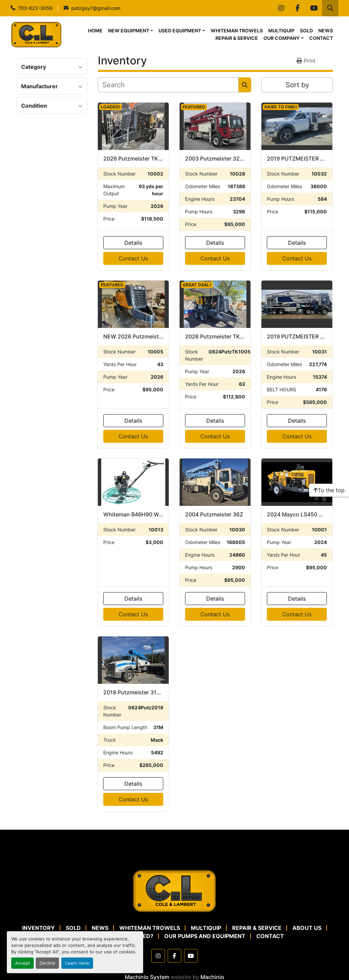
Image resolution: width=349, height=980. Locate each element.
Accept (22, 963)
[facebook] (298, 8)
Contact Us (133, 258)
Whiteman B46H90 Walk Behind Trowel (154, 514)
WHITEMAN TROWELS (237, 31)
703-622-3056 (35, 8)
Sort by (297, 85)
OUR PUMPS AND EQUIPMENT (205, 936)
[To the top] (329, 490)
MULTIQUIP (281, 31)
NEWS (326, 31)
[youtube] (314, 8)
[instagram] (281, 8)
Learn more (77, 963)
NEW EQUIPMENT (129, 31)
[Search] (168, 85)
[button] (131, 31)
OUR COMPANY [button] (282, 38)
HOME (95, 31)
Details (133, 243)
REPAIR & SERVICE (237, 38)
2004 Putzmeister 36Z (214, 514)
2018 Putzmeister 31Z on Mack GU (148, 692)
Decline (47, 963)
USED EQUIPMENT (180, 31)
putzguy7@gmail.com (96, 8)
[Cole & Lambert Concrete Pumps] (174, 890)
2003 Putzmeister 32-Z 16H (221, 159)
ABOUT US (307, 928)
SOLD (306, 31)
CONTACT (321, 38)
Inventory (39, 928)
